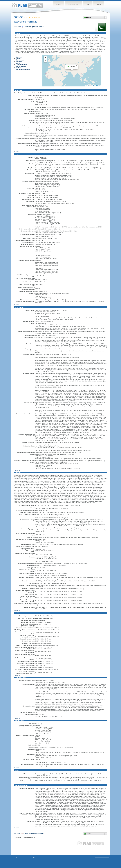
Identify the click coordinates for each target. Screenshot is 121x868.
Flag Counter (27, 5)
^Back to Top (17, 152)
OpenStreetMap (96, 86)
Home (59, 4)
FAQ (87, 4)
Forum (98, 4)
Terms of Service (21, 857)
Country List (73, 4)
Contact (14, 857)
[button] (77, 66)
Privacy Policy (30, 857)
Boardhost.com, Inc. (41, 857)
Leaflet (87, 86)
